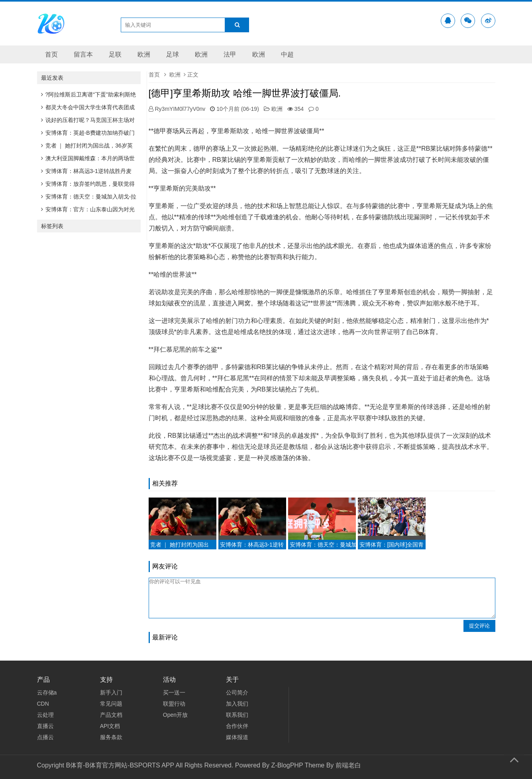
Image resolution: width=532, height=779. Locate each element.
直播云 (45, 726)
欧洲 (144, 54)
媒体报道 (237, 737)
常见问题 (111, 704)
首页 (51, 54)
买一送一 (174, 692)
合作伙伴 (237, 726)
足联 (115, 54)
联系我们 (237, 715)
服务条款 (111, 737)
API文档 (110, 726)
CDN (43, 704)
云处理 (45, 715)
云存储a (47, 692)
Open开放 (175, 715)
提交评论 (479, 626)
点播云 (45, 737)
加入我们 (237, 704)
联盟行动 (174, 704)
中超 (287, 54)
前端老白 (348, 765)
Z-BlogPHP (287, 765)
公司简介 (237, 692)
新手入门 (111, 692)
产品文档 (111, 715)
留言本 (83, 54)
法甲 (230, 54)
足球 (173, 54)
